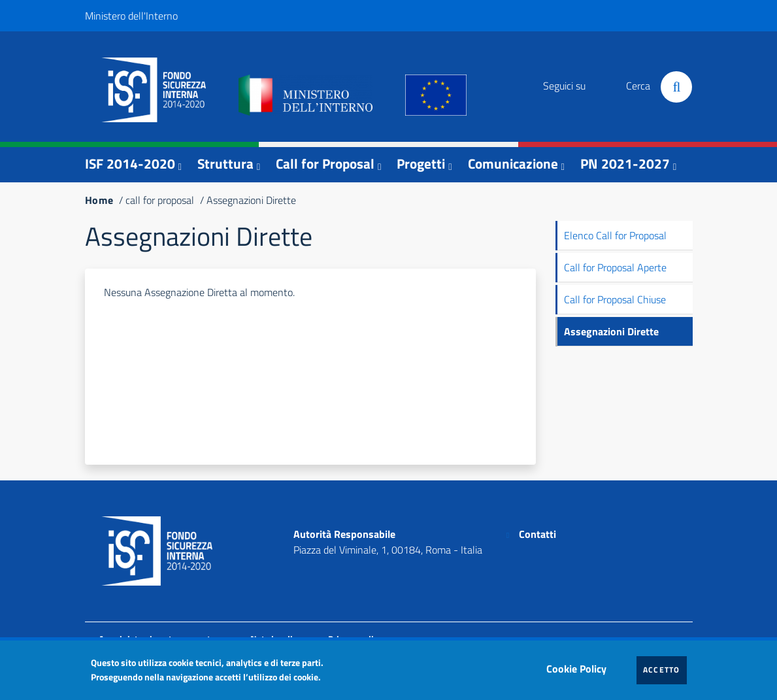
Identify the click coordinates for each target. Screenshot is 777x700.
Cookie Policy (580, 665)
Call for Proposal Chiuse (615, 299)
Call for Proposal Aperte (615, 267)
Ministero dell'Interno (131, 16)
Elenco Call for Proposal (615, 235)
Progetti (421, 163)
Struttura (225, 163)
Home (99, 200)
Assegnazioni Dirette (611, 331)
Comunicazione (513, 163)
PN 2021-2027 (625, 163)
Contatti (537, 534)
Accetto (665, 669)
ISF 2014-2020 (130, 163)
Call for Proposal (325, 163)
